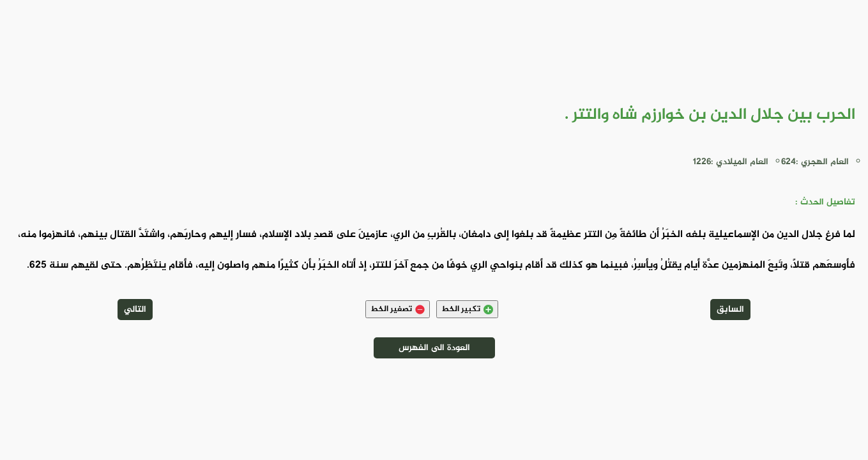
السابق (730, 310)
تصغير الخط (398, 309)
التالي (135, 310)
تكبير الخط (467, 309)
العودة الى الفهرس (434, 348)
